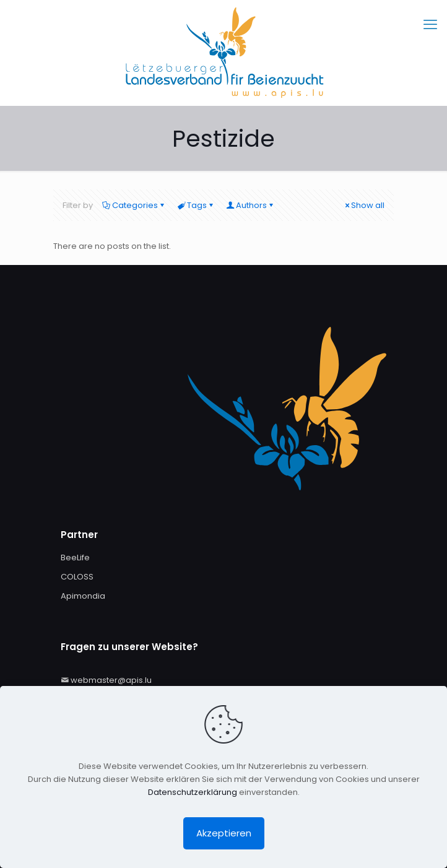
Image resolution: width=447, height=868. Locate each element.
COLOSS (77, 577)
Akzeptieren (224, 833)
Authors (250, 205)
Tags (196, 205)
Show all (364, 205)
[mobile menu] (430, 25)
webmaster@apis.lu (111, 680)
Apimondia (83, 596)
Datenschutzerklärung (193, 792)
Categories (134, 205)
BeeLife (75, 558)
